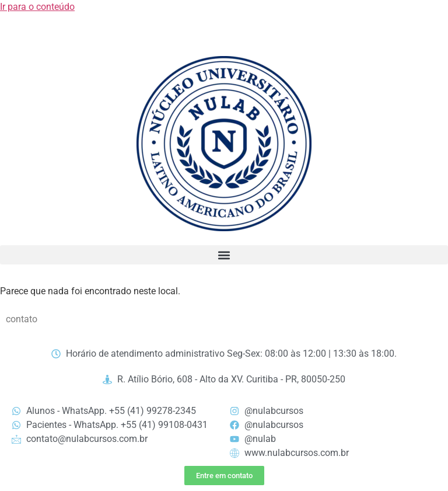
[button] (224, 255)
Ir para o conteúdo (37, 7)
